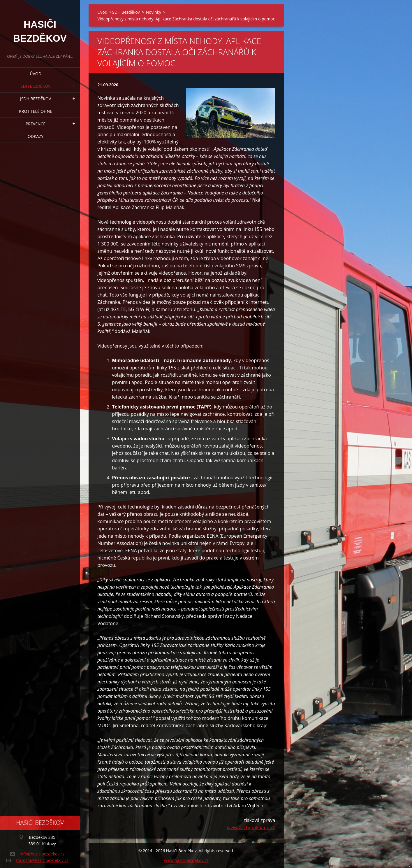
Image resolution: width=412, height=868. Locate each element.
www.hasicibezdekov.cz (186, 860)
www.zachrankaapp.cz (251, 827)
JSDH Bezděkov (36, 99)
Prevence (36, 124)
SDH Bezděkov (36, 86)
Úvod (36, 74)
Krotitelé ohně (35, 111)
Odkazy (36, 136)
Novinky (153, 12)
